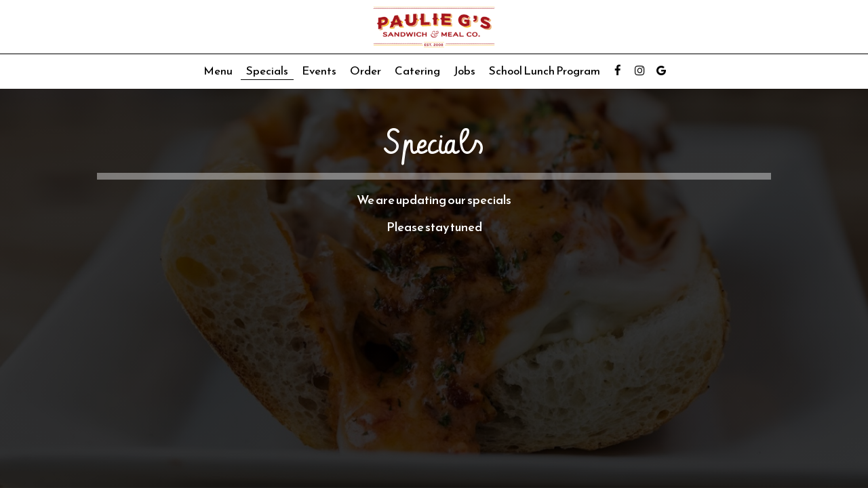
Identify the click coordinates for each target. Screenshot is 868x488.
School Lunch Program (545, 71)
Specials (267, 71)
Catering (417, 71)
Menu (218, 71)
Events (319, 71)
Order (366, 71)
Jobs (465, 71)
